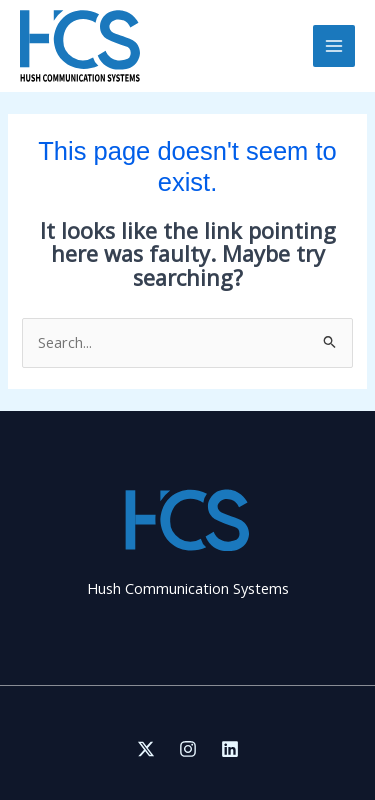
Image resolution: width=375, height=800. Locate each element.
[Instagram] (188, 749)
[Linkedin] (230, 749)
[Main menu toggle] (334, 46)
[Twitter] (146, 749)
